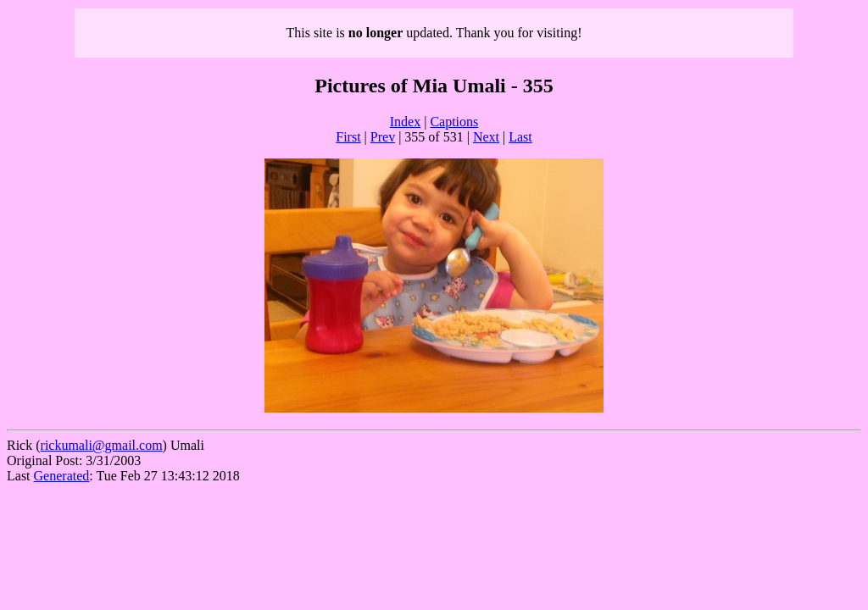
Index (405, 122)
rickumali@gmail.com (102, 445)
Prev (383, 137)
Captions (454, 122)
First (348, 137)
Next (486, 137)
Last (520, 137)
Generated (62, 476)
